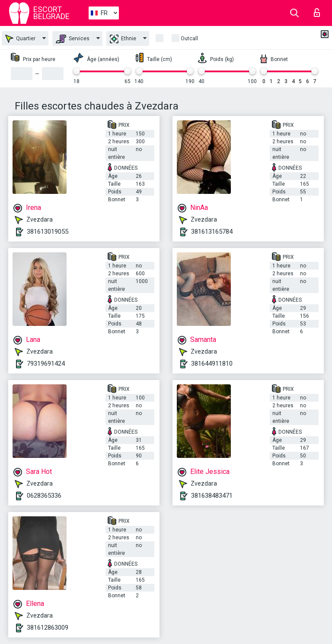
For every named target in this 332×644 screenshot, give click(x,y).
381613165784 (212, 232)
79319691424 (46, 364)
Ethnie (123, 39)
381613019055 (48, 232)
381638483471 (212, 496)
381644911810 (212, 364)
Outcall (189, 39)
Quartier (20, 39)
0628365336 (44, 496)
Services (73, 39)
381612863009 (48, 628)
